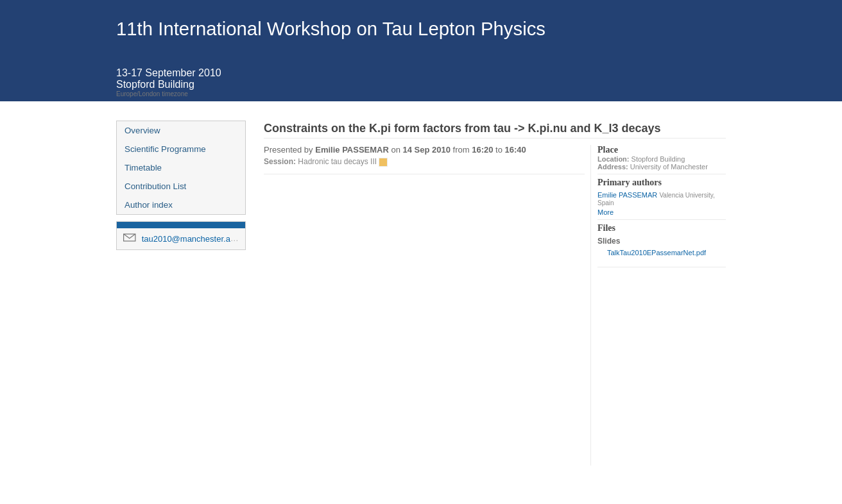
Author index (149, 205)
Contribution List (155, 186)
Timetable (143, 168)
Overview (142, 130)
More (606, 212)
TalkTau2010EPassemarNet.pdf (657, 253)
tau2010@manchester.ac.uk (194, 239)
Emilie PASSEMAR (627, 195)
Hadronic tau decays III (337, 162)
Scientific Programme (165, 149)
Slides (609, 241)
